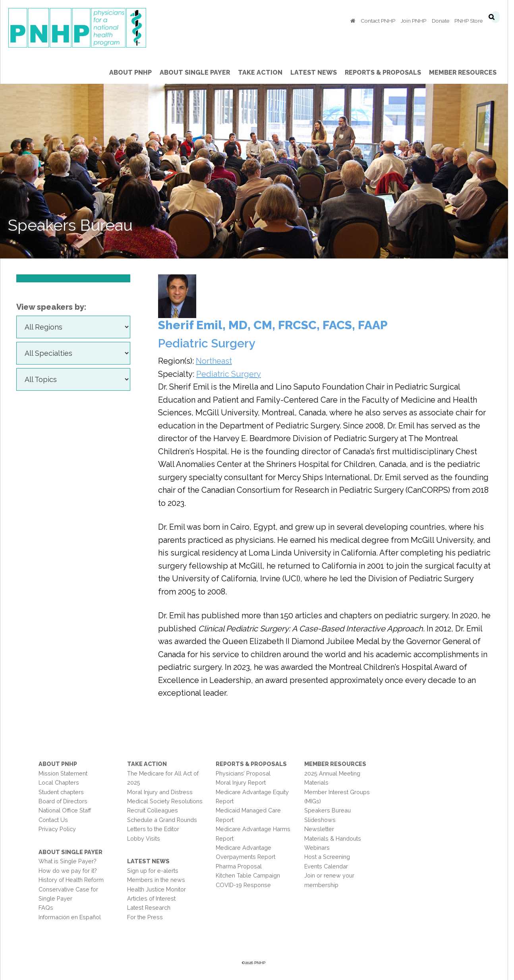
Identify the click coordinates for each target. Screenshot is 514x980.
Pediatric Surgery (231, 374)
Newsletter (322, 829)
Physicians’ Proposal (246, 773)
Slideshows (323, 820)
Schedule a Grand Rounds (165, 820)
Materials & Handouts (336, 838)
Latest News (151, 861)
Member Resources (338, 764)
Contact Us (56, 820)
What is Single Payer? (70, 861)
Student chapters (64, 792)
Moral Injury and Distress (163, 792)
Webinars (320, 848)
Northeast (217, 361)
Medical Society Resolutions (168, 801)
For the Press (148, 917)
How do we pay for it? (71, 871)
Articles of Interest (154, 898)
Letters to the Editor (156, 829)
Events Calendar (329, 866)
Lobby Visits (146, 838)
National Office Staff (68, 810)
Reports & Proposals (254, 764)
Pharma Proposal (242, 866)
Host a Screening (330, 857)
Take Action (150, 764)
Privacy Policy (60, 829)
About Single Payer (73, 852)
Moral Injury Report (243, 782)
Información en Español (72, 917)
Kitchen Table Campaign (251, 875)
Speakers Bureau (331, 810)
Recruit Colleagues (155, 810)
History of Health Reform (74, 880)
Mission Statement (66, 773)
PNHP (92, 28)
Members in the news (159, 880)
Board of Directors (66, 801)
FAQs (49, 908)
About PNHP (61, 764)
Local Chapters (62, 782)
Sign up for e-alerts (156, 871)
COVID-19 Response (246, 885)
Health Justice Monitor (159, 889)
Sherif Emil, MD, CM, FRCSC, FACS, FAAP (276, 325)
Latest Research (152, 908)
